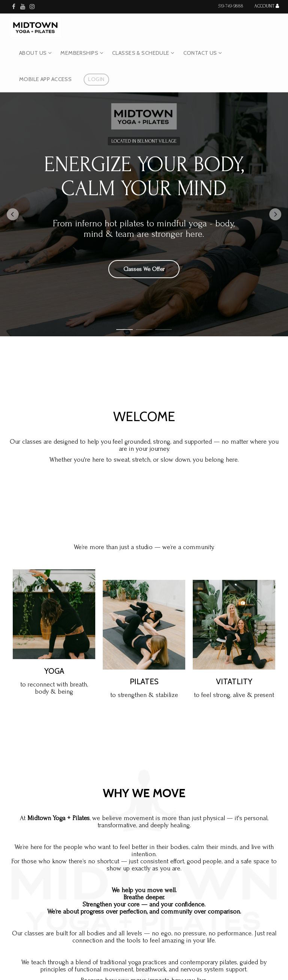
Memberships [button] (82, 53)
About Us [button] (35, 53)
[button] (13, 214)
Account (267, 6)
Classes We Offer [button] (144, 269)
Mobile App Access (45, 79)
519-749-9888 (231, 6)
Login (96, 79)
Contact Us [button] (203, 53)
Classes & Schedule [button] (143, 53)
